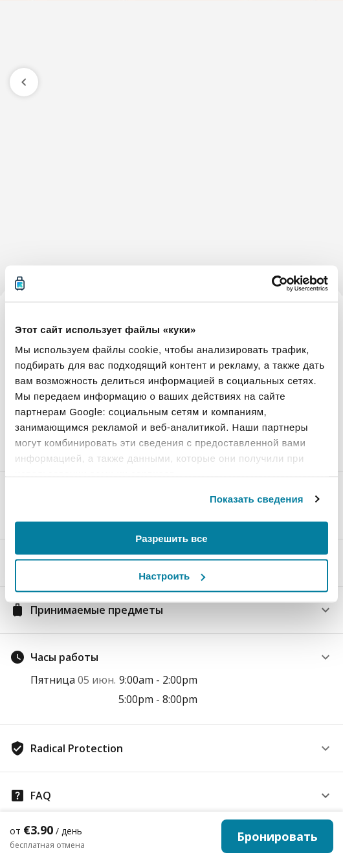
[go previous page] (24, 82)
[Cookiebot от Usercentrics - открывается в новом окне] (271, 284)
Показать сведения (257, 499)
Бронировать (277, 836)
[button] (171, 610)
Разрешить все (171, 538)
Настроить (172, 576)
